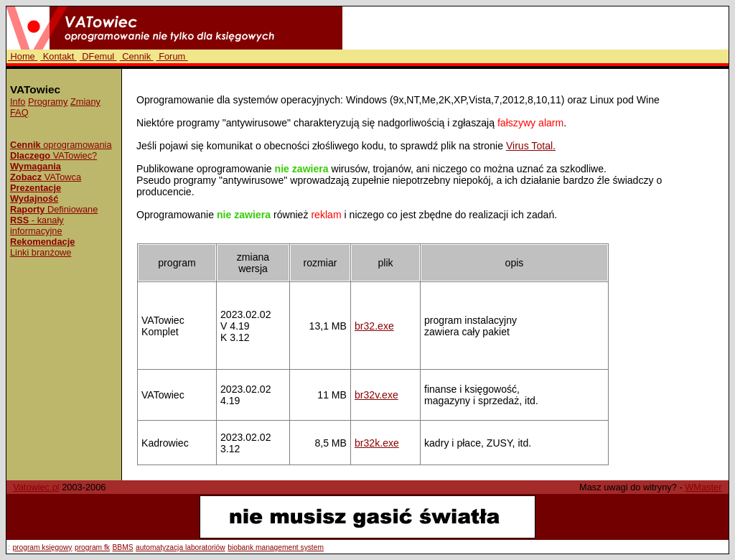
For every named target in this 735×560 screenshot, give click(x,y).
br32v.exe (376, 395)
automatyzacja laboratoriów (181, 547)
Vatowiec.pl (36, 487)
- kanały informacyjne (37, 225)
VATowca (46, 177)
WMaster (703, 487)
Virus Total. (531, 146)
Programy (48, 102)
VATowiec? (53, 155)
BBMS (123, 547)
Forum (172, 56)
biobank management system (276, 547)
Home (23, 56)
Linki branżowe (41, 252)
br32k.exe (377, 443)
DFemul (98, 56)
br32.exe (374, 326)
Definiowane (54, 209)
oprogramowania (61, 145)
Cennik (137, 56)
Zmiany (85, 102)
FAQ (19, 112)
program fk (92, 547)
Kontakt (58, 56)
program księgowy (42, 547)
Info (18, 102)
